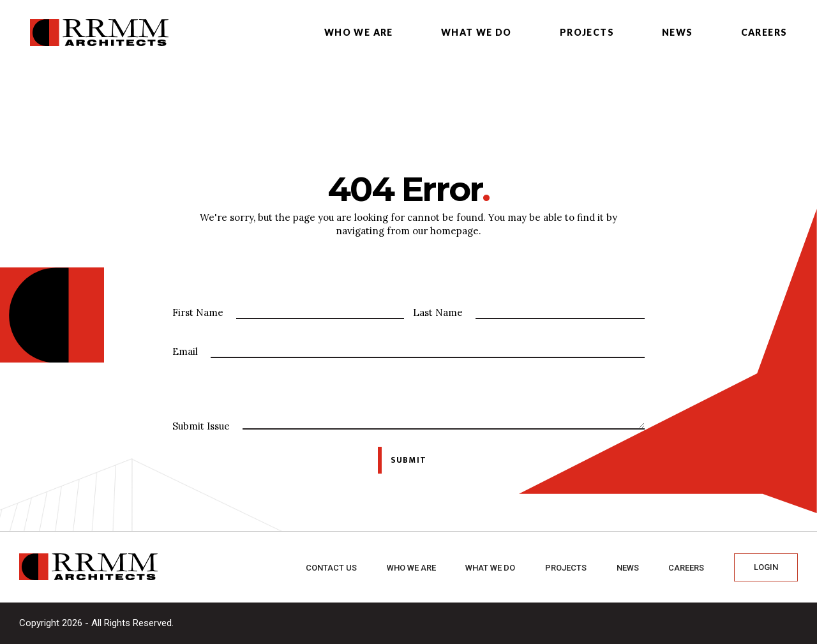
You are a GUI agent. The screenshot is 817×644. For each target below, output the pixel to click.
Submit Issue (201, 426)
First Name (198, 312)
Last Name (438, 312)
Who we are (359, 32)
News (678, 32)
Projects (587, 32)
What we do (476, 32)
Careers (764, 32)
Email (185, 351)
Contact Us (331, 568)
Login (766, 567)
